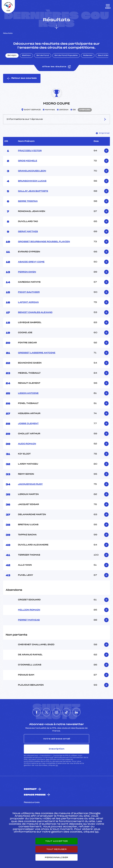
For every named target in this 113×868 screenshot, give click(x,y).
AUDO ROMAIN (27, 444)
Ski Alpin (12, 56)
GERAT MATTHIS (28, 232)
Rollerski (88, 56)
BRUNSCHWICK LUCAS (32, 181)
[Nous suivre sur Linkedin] (76, 712)
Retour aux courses (22, 78)
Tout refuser (56, 849)
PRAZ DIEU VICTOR (30, 151)
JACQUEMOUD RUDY (30, 484)
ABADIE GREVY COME (31, 262)
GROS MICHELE (28, 161)
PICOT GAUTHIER (29, 292)
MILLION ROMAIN (29, 610)
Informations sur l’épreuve (56, 119)
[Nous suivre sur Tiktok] (66, 712)
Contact (30, 789)
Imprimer (103, 133)
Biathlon (26, 56)
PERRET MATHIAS (29, 620)
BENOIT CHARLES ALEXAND (35, 312)
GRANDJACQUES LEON (32, 171)
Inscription (56, 749)
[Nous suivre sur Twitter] (47, 712)
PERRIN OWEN (27, 272)
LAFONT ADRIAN (28, 302)
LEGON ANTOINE (28, 393)
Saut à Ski (103, 56)
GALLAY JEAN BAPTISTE (33, 191)
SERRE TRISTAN (28, 201)
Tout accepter (56, 841)
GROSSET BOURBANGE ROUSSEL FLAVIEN (44, 242)
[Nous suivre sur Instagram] (56, 712)
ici (57, 765)
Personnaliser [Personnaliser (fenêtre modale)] (56, 857)
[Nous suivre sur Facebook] (37, 712)
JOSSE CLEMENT (28, 424)
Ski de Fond (43, 56)
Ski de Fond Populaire (66, 56)
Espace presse (35, 795)
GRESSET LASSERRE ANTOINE (37, 353)
